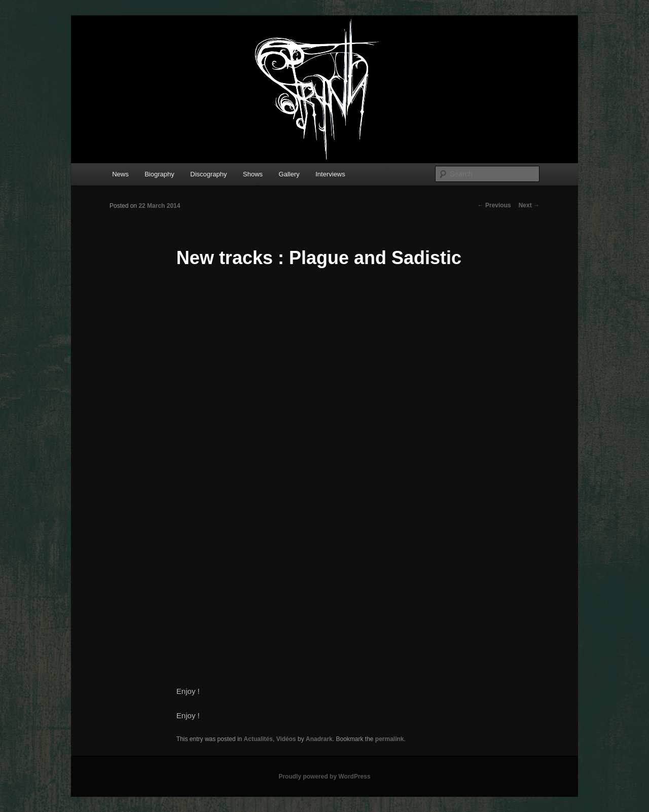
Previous (494, 205)
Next (529, 205)
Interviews (330, 174)
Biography (159, 174)
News (120, 174)
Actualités (258, 739)
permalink (390, 739)
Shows (253, 174)
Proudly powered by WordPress (324, 777)
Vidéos (286, 739)
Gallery (289, 174)
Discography (208, 174)
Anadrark (319, 739)
